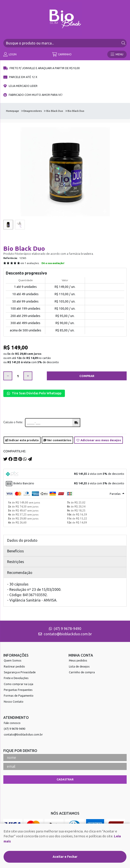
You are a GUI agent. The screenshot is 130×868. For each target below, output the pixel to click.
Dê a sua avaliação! (53, 263)
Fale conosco (12, 723)
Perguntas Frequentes (18, 690)
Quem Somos (13, 660)
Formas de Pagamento (19, 696)
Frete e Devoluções (16, 678)
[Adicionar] (28, 376)
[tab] (65, 474)
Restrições (16, 562)
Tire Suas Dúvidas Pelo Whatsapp (34, 393)
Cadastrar (65, 779)
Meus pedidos (78, 660)
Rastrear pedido (14, 666)
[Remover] (8, 376)
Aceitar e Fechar (65, 857)
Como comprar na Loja (19, 684)
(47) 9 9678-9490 (65, 629)
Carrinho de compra (82, 672)
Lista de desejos (79, 666)
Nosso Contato (14, 702)
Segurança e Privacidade (20, 672)
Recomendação (20, 573)
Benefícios (15, 551)
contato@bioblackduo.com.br (65, 634)
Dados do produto (22, 540)
